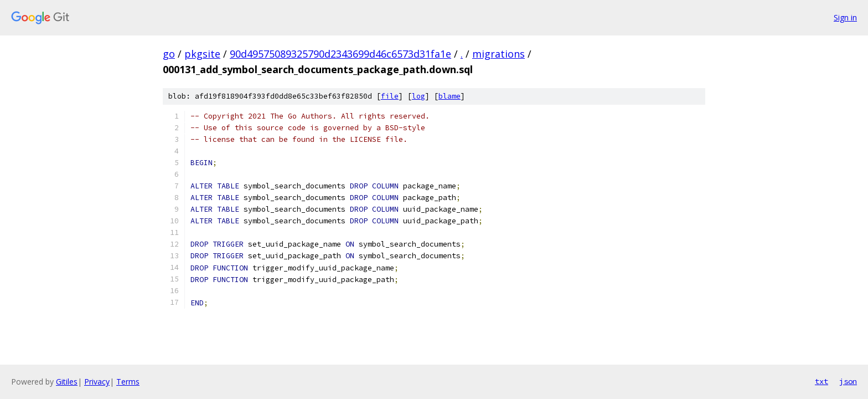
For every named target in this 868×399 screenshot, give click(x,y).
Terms (128, 382)
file (390, 96)
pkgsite (202, 54)
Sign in (845, 17)
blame (449, 96)
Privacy (97, 382)
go (169, 54)
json (848, 381)
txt (821, 381)
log (418, 96)
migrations (498, 54)
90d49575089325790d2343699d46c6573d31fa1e (340, 54)
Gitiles (67, 382)
